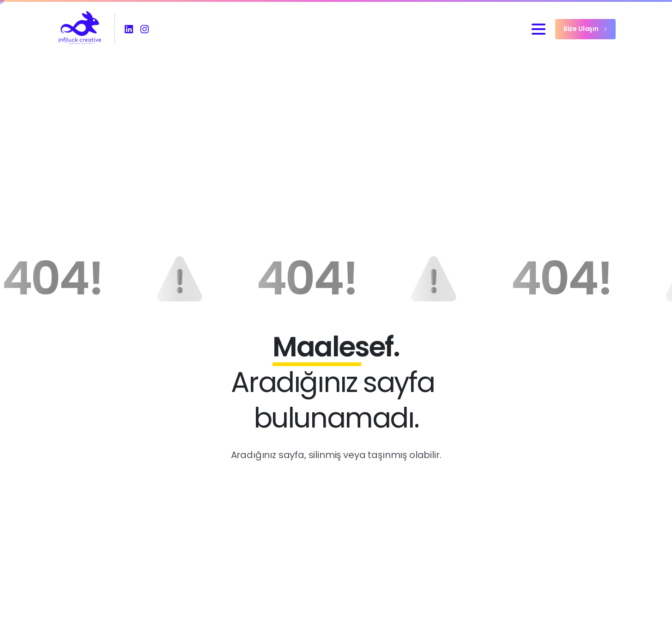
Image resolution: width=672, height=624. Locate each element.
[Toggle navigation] (539, 29)
